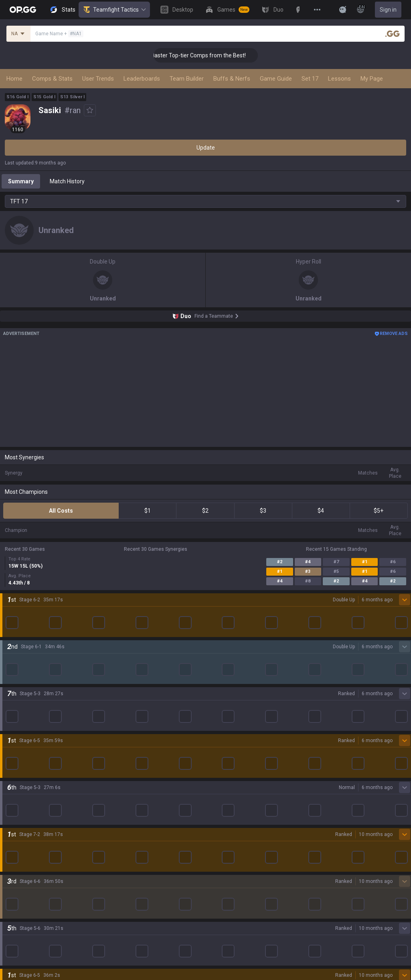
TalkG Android (223, 737)
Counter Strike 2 (25, 737)
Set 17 (310, 79)
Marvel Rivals (21, 718)
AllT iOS (216, 689)
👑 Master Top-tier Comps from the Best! (207, 55)
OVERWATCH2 (23, 689)
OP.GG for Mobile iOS (232, 670)
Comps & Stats (52, 79)
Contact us (18, 941)
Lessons (339, 79)
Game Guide (276, 79)
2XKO (12, 708)
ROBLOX (16, 756)
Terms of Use (22, 912)
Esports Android (226, 756)
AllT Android (221, 679)
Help (10, 921)
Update (206, 148)
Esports (14, 852)
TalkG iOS (218, 747)
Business (217, 902)
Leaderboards (142, 79)
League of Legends (29, 660)
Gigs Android (222, 718)
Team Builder (187, 79)
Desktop (15, 814)
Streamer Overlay (27, 872)
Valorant (16, 679)
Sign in (388, 10)
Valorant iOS (222, 708)
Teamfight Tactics (114, 10)
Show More (206, 575)
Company (17, 620)
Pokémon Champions (32, 795)
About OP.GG (21, 610)
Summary (21, 181)
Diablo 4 (15, 804)
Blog (10, 629)
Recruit (215, 921)
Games (14, 824)
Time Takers (21, 785)
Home (14, 79)
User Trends (98, 79)
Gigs (10, 862)
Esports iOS (220, 766)
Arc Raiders (19, 747)
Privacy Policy (24, 902)
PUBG (12, 698)
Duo (10, 833)
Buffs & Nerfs (232, 79)
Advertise (218, 912)
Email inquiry (21, 931)
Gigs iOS (216, 727)
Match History (67, 181)
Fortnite (15, 727)
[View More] (317, 10)
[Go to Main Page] (23, 10)
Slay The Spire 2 (25, 775)
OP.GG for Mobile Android (237, 660)
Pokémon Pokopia (28, 766)
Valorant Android (227, 698)
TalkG (12, 843)
